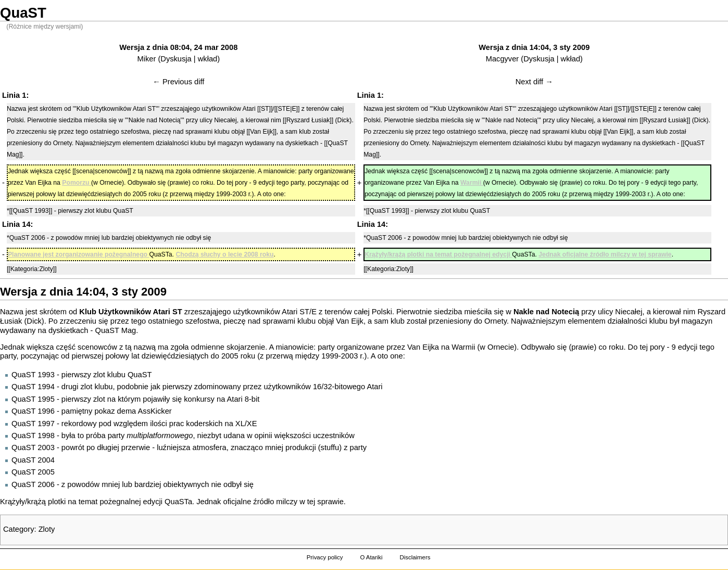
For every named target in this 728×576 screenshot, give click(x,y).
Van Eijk (350, 321)
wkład (208, 59)
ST (304, 312)
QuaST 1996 (33, 411)
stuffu (330, 447)
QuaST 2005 (33, 472)
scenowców (97, 347)
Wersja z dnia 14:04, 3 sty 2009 (534, 47)
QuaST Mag (115, 330)
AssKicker (155, 411)
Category (18, 529)
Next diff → (534, 82)
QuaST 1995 (33, 399)
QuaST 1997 (33, 424)
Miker (147, 59)
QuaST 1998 (33, 436)
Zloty (47, 529)
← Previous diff (178, 82)
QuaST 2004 (33, 460)
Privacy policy (325, 557)
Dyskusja (176, 59)
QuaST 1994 (33, 387)
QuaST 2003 (33, 447)
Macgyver (503, 59)
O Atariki (371, 557)
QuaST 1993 (33, 375)
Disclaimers (415, 557)
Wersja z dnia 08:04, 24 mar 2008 (178, 47)
